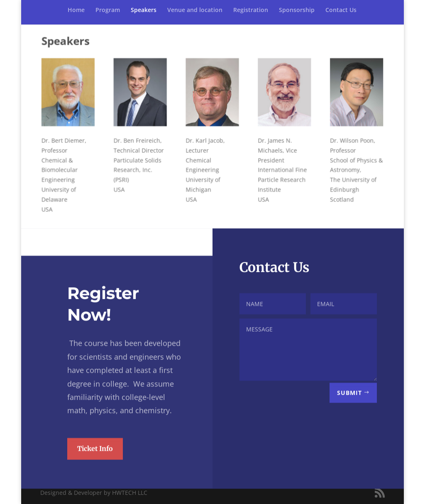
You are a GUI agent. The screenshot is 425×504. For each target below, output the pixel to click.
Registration (251, 10)
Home (76, 10)
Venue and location (195, 10)
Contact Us (341, 10)
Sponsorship (297, 10)
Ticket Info (95, 463)
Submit (349, 407)
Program (108, 10)
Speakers (144, 10)
